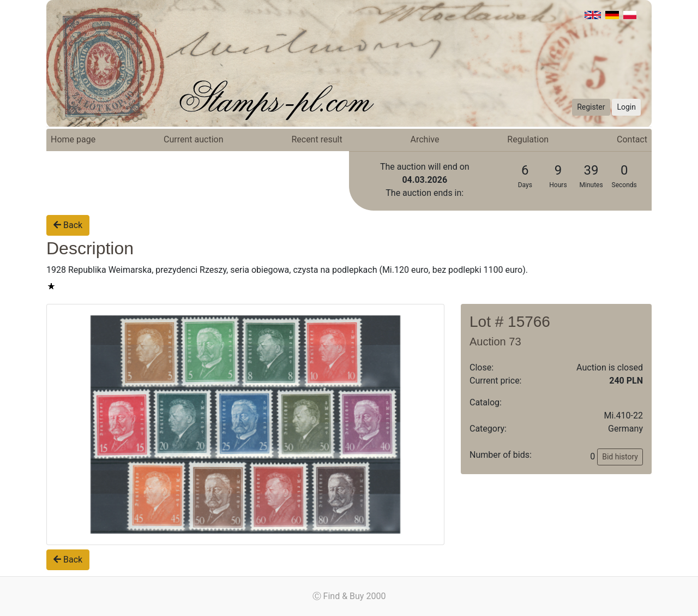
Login (626, 107)
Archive (425, 139)
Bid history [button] (620, 457)
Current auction (193, 139)
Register (591, 107)
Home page (73, 139)
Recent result (317, 139)
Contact (632, 139)
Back (68, 225)
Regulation (528, 139)
